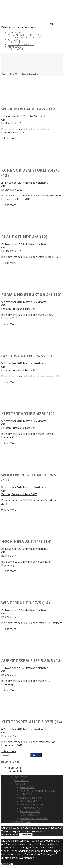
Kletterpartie (28, 414)
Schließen (7, 864)
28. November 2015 (13, 549)
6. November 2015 (12, 729)
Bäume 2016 (9, 556)
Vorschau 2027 (22, 822)
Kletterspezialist (32, 722)
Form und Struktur (31, 294)
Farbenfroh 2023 (30, 811)
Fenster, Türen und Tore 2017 (19, 309)
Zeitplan (20, 42)
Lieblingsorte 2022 (31, 808)
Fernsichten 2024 (30, 815)
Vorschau (14, 40)
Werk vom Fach (29, 109)
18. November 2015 (13, 668)
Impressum (14, 768)
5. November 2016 (12, 302)
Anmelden (14, 47)
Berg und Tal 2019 (31, 798)
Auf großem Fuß (32, 661)
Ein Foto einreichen (27, 37)
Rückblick (19, 784)
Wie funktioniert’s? (21, 44)
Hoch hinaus (26, 541)
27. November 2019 (13, 183)
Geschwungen (27, 356)
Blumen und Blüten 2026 (24, 35)
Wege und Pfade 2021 (33, 804)
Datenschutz (15, 771)
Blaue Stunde (24, 237)
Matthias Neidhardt (34, 116)
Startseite (15, 33)
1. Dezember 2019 (12, 116)
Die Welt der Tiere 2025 (34, 818)
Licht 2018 (26, 794)
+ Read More (9, 138)
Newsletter (22, 49)
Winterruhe (26, 603)
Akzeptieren (26, 835)
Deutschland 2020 (12, 123)
